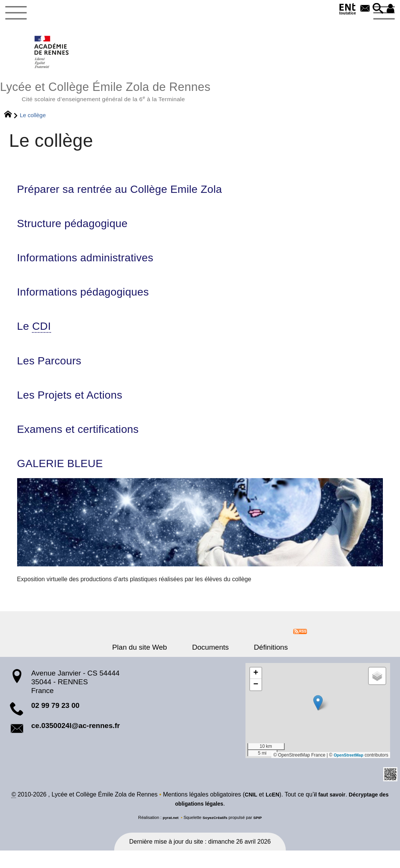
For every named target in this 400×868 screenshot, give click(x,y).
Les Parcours (53, 373)
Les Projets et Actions (77, 409)
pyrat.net (168, 835)
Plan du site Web (148, 664)
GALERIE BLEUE (66, 480)
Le (36, 337)
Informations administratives (94, 266)
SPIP (260, 835)
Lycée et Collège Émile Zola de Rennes (200, 94)
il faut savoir (335, 812)
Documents (211, 664)
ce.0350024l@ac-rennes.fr (76, 742)
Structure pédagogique (80, 230)
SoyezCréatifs (215, 835)
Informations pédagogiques (92, 302)
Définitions (262, 664)
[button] (375, 9)
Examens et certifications (86, 444)
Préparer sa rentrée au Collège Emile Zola (133, 195)
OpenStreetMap (347, 772)
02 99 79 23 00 (55, 722)
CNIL (251, 812)
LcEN (275, 812)
